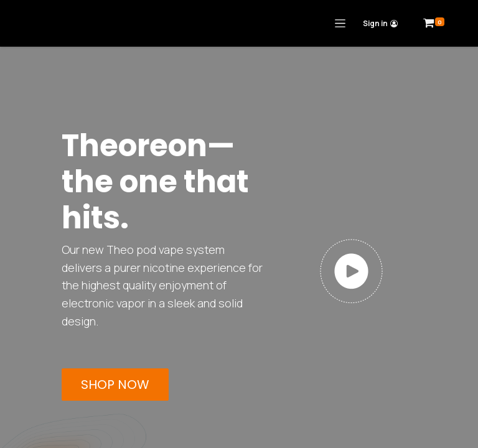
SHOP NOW (115, 385)
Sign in (381, 23)
